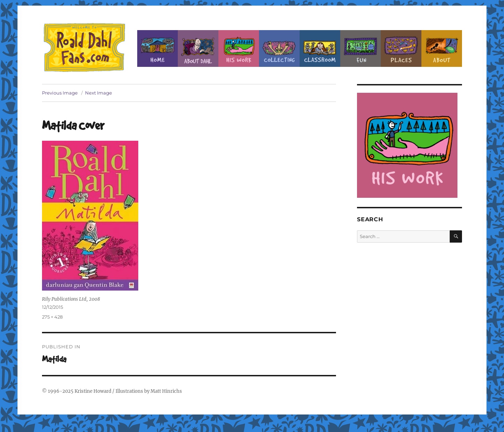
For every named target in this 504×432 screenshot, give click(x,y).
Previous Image (60, 93)
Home (157, 48)
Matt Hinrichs (166, 391)
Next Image (99, 93)
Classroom (320, 48)
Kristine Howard (93, 391)
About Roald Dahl (198, 48)
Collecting (279, 48)
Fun (360, 48)
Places (401, 48)
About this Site (442, 48)
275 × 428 (52, 317)
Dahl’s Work (239, 48)
